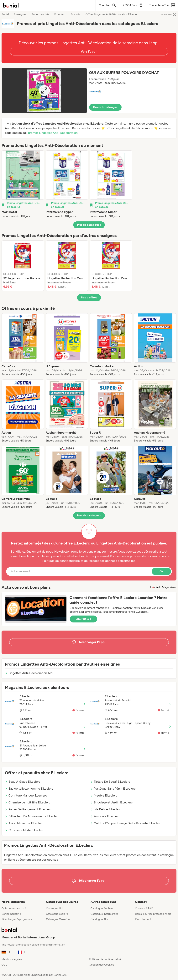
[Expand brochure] (44, 91)
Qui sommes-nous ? (14, 908)
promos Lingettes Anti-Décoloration (53, 133)
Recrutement (143, 919)
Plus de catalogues (89, 225)
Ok (161, 571)
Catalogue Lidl (55, 908)
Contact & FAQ (144, 908)
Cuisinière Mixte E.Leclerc (25, 830)
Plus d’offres (89, 298)
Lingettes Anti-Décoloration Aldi (29, 673)
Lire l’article (83, 619)
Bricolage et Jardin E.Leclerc (111, 802)
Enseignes (20, 14)
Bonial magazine (11, 914)
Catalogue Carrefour (58, 919)
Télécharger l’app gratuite (17, 919)
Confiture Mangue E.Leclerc (26, 795)
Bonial (5, 14)
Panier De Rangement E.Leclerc (28, 809)
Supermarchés (40, 14)
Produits (76, 14)
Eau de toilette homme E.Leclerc (29, 789)
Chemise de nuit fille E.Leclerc (28, 802)
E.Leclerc (60, 14)
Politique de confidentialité (105, 959)
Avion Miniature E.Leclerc (24, 823)
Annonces (169, 14)
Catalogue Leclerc (57, 914)
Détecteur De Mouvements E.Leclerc (32, 816)
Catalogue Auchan (102, 908)
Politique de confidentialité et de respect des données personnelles (89, 561)
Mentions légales (12, 959)
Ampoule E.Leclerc (105, 816)
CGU (5, 965)
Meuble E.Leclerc (104, 795)
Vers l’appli (89, 52)
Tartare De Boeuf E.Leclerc (110, 782)
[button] (89, 91)
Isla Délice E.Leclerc (106, 809)
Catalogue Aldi (99, 919)
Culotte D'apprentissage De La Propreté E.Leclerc (126, 823)
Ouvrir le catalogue (105, 107)
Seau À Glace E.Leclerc (23, 782)
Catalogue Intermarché (105, 914)
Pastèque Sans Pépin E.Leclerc (113, 789)
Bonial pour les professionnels (153, 914)
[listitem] (23, 184)
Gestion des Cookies (102, 965)
